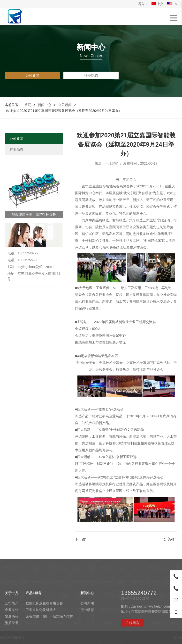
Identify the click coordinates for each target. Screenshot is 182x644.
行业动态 (91, 75)
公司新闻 (32, 75)
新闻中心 (45, 105)
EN (172, 4)
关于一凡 (12, 627)
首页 (28, 105)
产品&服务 (34, 627)
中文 (158, 4)
